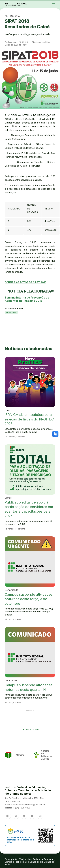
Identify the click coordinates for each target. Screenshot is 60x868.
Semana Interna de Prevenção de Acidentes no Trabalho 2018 (27, 299)
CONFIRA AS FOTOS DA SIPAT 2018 (25, 282)
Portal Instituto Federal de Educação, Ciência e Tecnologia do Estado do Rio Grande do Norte (19, 4)
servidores (11, 312)
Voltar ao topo (32, 730)
